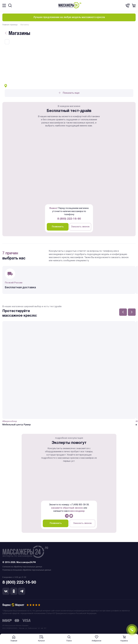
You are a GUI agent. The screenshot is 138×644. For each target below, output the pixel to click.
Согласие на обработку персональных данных (22, 567)
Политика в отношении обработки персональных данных (27, 570)
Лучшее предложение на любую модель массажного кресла (69, 17)
